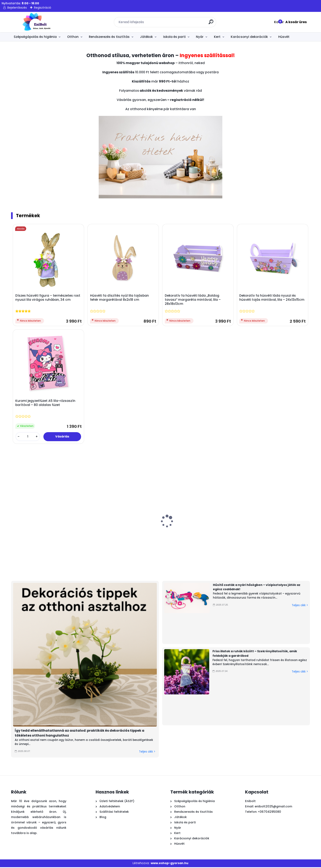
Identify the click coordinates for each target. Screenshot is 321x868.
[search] (211, 23)
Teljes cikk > (147, 752)
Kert (217, 37)
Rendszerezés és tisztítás (109, 37)
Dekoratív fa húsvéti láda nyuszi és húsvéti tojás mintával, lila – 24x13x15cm (272, 298)
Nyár (200, 37)
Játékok (146, 37)
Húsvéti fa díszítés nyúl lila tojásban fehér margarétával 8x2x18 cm (120, 298)
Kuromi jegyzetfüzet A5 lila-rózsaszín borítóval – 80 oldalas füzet (46, 404)
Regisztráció (43, 8)
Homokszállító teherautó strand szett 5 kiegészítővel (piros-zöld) (171, 539)
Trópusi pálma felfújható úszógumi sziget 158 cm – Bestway (80, 537)
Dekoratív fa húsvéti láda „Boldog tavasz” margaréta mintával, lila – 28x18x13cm (193, 300)
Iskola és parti (174, 37)
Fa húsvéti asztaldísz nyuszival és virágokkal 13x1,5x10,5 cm (124, 537)
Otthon (73, 37)
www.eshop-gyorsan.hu (170, 864)
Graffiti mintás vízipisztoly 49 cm (28, 535)
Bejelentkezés (17, 8)
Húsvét (284, 37)
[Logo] (36, 22)
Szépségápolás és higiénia (35, 37)
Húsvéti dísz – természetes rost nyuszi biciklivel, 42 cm (216, 537)
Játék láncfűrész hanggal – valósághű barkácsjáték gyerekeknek (261, 539)
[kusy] (28, 437)
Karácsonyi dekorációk (249, 37)
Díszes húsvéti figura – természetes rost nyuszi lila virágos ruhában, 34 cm (48, 298)
